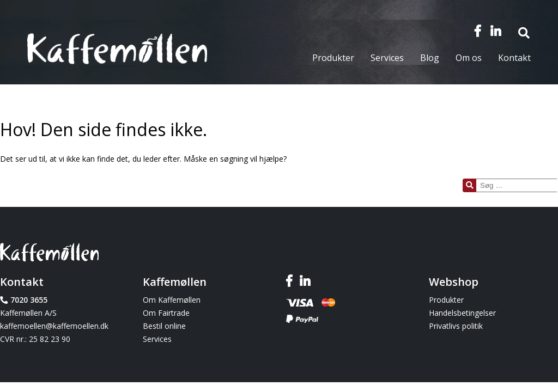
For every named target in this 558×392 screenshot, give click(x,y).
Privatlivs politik (456, 326)
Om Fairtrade (166, 313)
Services (387, 58)
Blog (430, 58)
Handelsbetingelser (462, 313)
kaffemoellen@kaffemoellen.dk (54, 326)
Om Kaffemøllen (172, 300)
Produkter (333, 58)
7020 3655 (29, 300)
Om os (469, 58)
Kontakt (514, 58)
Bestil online (164, 326)
